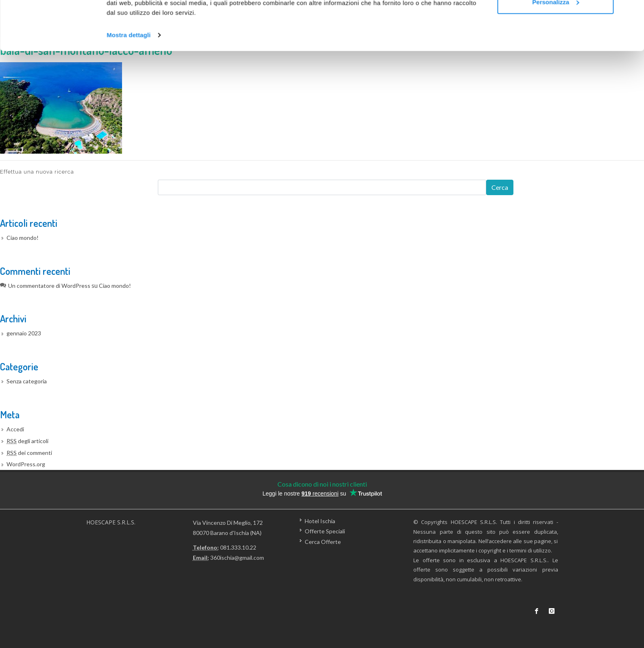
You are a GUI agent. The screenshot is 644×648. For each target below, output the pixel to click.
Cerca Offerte (323, 541)
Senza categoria (27, 381)
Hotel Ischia (320, 521)
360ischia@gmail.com (237, 558)
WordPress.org (26, 464)
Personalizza (556, 48)
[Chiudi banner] (631, 13)
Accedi (15, 429)
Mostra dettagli (129, 81)
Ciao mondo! (23, 238)
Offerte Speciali (325, 531)
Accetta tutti (556, 21)
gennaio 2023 (24, 333)
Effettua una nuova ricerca (37, 172)
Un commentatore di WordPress (49, 286)
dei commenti (29, 453)
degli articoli (27, 441)
